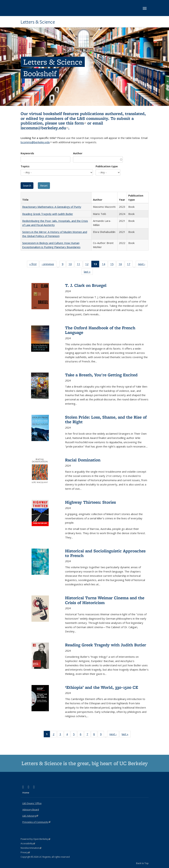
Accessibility (28, 843)
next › (143, 265)
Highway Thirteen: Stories (90, 502)
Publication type (107, 166)
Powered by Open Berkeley (35, 839)
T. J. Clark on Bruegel (86, 285)
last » (88, 272)
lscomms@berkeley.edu (44, 128)
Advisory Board (31, 810)
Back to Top (142, 863)
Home (26, 793)
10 (71, 265)
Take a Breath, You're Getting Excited (101, 375)
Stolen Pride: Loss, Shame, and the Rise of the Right (106, 419)
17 (130, 265)
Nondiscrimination (31, 848)
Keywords (27, 153)
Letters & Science (38, 22)
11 (80, 265)
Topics (25, 166)
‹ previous (49, 265)
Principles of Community (36, 822)
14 (105, 265)
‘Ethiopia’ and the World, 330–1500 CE (102, 687)
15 (113, 265)
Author (78, 153)
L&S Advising (30, 816)
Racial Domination (83, 460)
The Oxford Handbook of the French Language (100, 330)
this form (76, 123)
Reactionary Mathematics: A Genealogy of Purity (52, 207)
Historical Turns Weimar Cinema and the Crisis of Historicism (105, 600)
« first (34, 265)
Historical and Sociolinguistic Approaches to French (105, 553)
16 (121, 265)
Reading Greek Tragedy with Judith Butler (48, 214)
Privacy (25, 852)
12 (88, 265)
